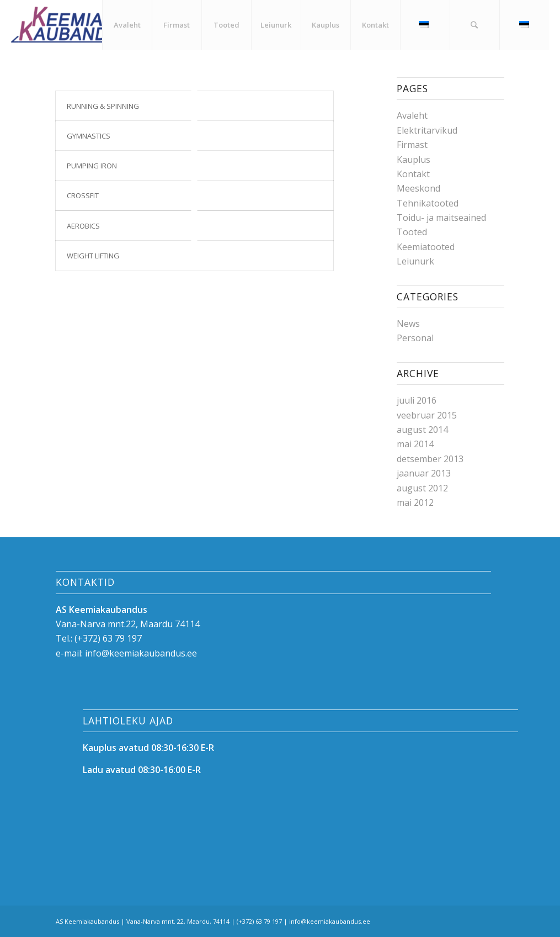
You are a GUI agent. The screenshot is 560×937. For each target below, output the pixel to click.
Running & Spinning (103, 106)
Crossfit (83, 195)
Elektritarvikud (427, 130)
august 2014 (422, 430)
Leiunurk (415, 261)
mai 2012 (415, 502)
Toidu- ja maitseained (441, 218)
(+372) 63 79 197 (108, 638)
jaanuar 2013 (424, 473)
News (408, 324)
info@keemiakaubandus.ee (141, 653)
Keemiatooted (426, 247)
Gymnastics (89, 136)
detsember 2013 (430, 459)
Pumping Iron (92, 166)
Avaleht (412, 115)
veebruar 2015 (427, 415)
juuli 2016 (417, 400)
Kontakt (413, 174)
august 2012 (422, 488)
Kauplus (414, 160)
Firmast (412, 145)
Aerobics (83, 226)
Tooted (412, 232)
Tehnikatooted (428, 203)
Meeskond (418, 188)
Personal (415, 338)
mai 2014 (415, 444)
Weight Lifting (93, 256)
